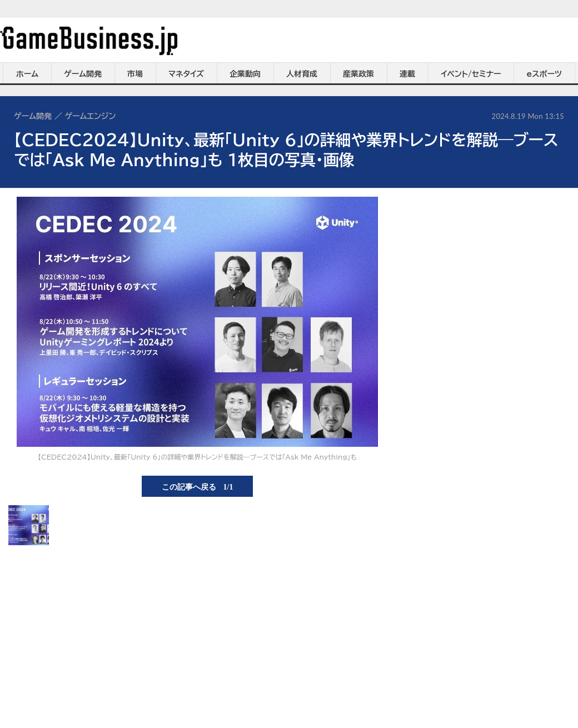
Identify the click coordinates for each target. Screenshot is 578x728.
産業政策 (358, 74)
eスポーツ (544, 74)
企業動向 (245, 74)
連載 (407, 74)
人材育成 (302, 74)
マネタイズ (186, 74)
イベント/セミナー (471, 74)
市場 (135, 74)
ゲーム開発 (83, 74)
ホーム (27, 74)
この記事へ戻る (198, 486)
